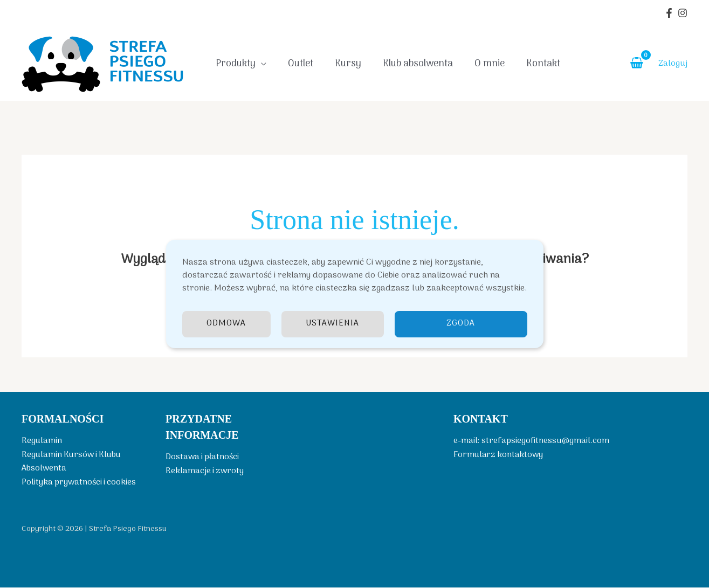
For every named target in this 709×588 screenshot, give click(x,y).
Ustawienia (333, 324)
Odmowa (226, 324)
